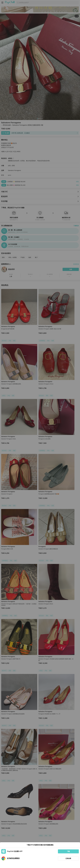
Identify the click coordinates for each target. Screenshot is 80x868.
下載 (68, 851)
